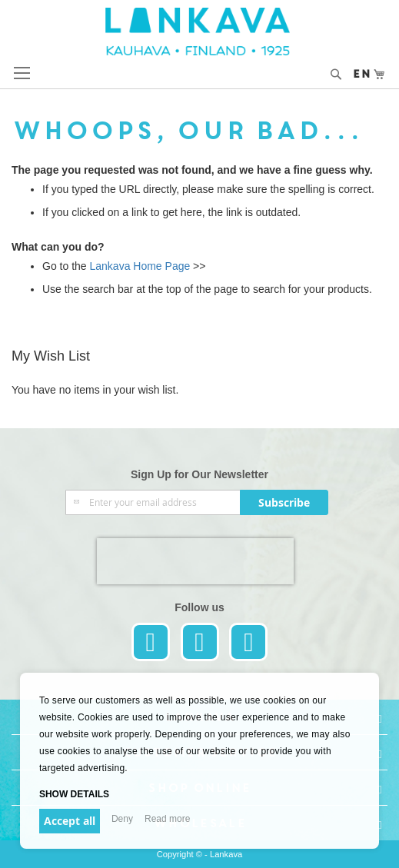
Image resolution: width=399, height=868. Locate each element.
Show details (74, 794)
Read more (167, 819)
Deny (122, 819)
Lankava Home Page (139, 266)
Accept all (70, 821)
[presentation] (195, 561)
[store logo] (199, 32)
